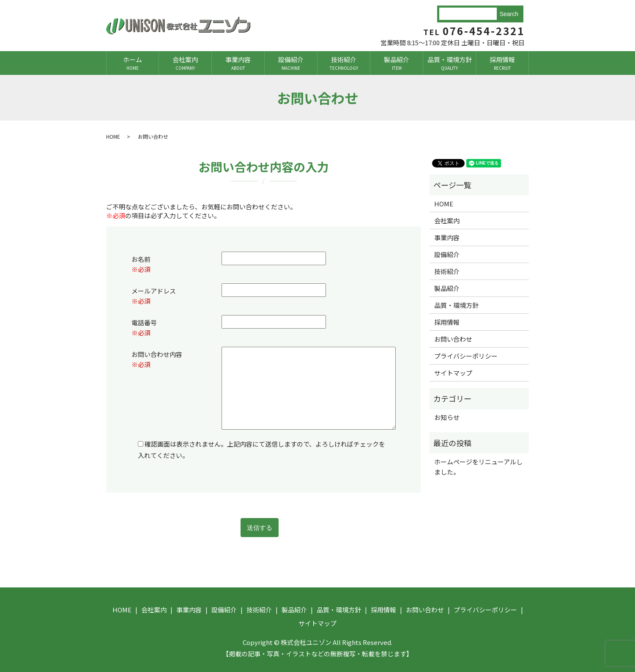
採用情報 (502, 63)
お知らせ (447, 417)
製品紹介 (397, 63)
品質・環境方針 (449, 63)
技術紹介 (344, 63)
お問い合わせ (453, 339)
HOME (113, 136)
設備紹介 (291, 63)
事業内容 (238, 63)
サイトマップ (453, 373)
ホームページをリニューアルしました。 (478, 467)
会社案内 (185, 63)
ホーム (133, 63)
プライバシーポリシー (466, 356)
